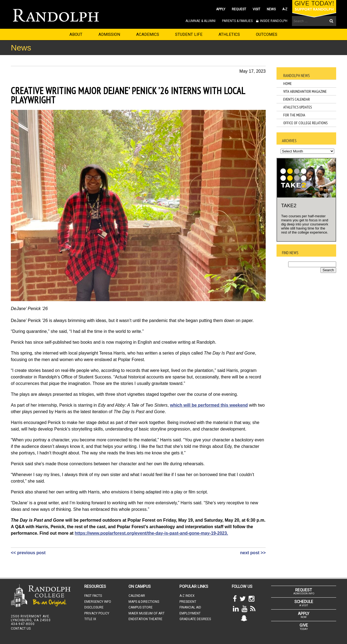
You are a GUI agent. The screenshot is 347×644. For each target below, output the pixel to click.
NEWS (271, 9)
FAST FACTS (93, 596)
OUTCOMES (267, 34)
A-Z (285, 9)
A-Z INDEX (187, 596)
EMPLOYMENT (190, 613)
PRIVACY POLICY (97, 613)
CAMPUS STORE (141, 607)
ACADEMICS (148, 34)
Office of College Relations (305, 123)
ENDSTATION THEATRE (145, 619)
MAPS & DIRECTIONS (144, 602)
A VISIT (304, 603)
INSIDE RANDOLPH (273, 21)
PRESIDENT (188, 602)
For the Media (294, 115)
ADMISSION (109, 34)
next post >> (253, 553)
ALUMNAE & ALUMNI (200, 21)
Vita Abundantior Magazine (305, 91)
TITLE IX (90, 619)
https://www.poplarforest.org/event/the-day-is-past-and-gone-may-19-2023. (152, 533)
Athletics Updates (298, 107)
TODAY (304, 627)
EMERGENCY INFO (98, 602)
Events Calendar (297, 99)
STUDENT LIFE (189, 34)
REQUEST (239, 9)
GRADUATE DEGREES (195, 619)
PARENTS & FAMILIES (237, 21)
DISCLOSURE (94, 607)
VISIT (256, 9)
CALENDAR (137, 596)
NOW (304, 615)
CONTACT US (21, 629)
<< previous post (28, 553)
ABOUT (76, 34)
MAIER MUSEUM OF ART (147, 613)
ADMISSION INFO (304, 591)
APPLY (221, 9)
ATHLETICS (229, 34)
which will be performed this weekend (209, 405)
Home (287, 84)
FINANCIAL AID (190, 607)
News (21, 48)
